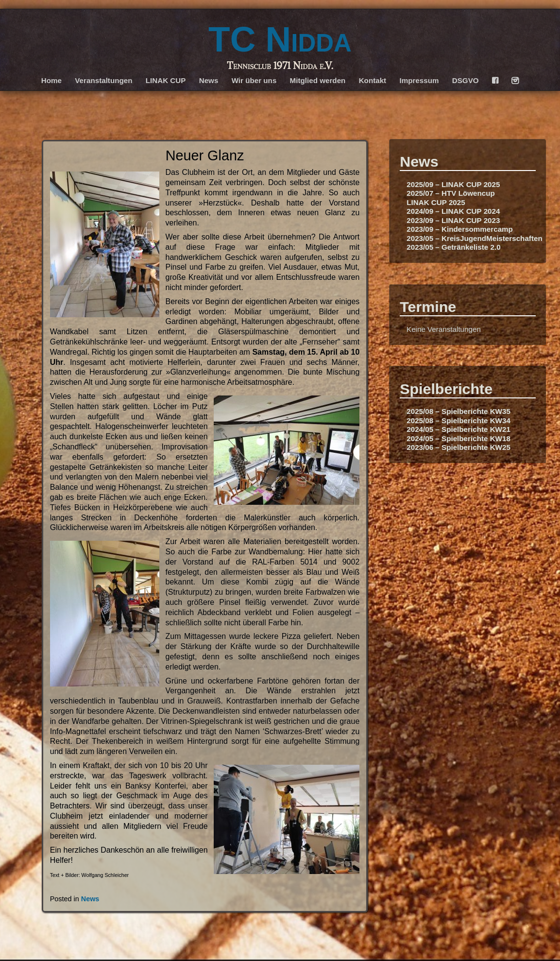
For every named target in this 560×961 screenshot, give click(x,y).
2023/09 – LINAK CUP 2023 (453, 220)
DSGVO (466, 80)
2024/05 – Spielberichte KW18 (458, 438)
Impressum (419, 80)
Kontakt (373, 80)
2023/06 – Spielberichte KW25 (458, 447)
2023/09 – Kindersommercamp (460, 229)
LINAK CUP (166, 80)
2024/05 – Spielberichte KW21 (458, 429)
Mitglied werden (318, 80)
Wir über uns (254, 80)
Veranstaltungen (103, 80)
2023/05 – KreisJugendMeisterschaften (474, 238)
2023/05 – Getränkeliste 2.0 (453, 247)
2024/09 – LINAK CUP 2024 (453, 211)
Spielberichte (446, 389)
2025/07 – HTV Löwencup (450, 193)
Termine (428, 307)
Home (51, 80)
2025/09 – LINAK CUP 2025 (453, 184)
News (209, 80)
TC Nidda (280, 39)
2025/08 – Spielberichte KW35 (458, 411)
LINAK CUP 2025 (436, 202)
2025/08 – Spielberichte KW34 (458, 420)
